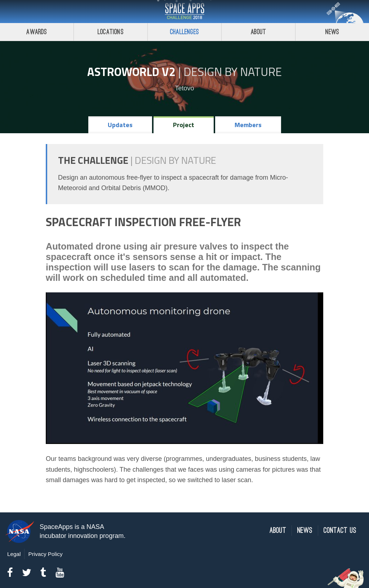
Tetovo (184, 88)
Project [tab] (184, 125)
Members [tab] (248, 125)
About (259, 32)
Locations (111, 32)
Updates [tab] (120, 125)
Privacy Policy (45, 554)
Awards (37, 32)
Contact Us (340, 531)
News (332, 32)
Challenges (184, 32)
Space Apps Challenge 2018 (184, 12)
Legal (14, 554)
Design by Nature (233, 72)
